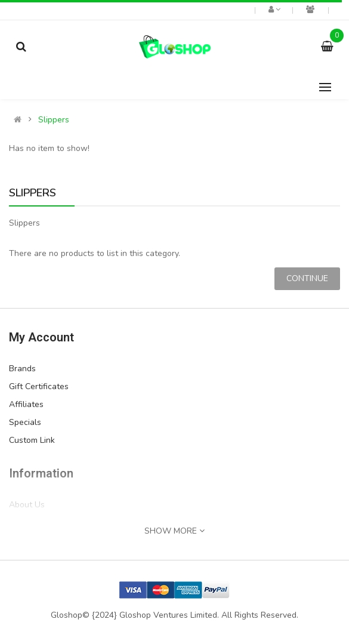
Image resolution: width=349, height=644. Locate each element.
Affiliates (26, 404)
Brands (22, 369)
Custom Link (32, 440)
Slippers (54, 120)
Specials (25, 422)
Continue (307, 278)
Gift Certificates (39, 386)
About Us (27, 505)
